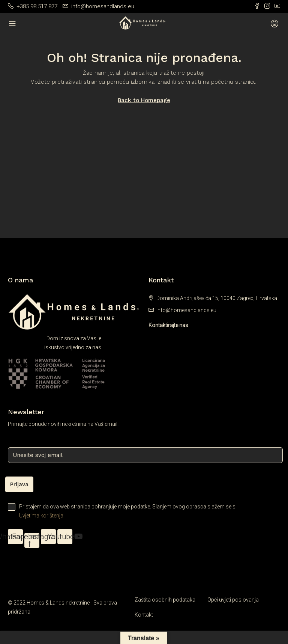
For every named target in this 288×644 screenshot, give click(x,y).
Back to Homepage (144, 100)
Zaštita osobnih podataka (165, 600)
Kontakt (144, 615)
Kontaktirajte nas (168, 325)
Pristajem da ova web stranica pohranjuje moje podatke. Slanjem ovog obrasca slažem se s (144, 512)
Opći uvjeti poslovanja (233, 600)
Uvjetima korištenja (41, 516)
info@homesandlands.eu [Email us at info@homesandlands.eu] (186, 310)
